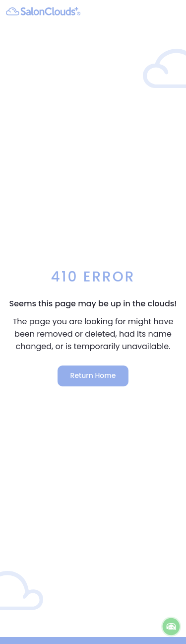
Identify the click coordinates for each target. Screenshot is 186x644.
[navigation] (174, 11)
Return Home (93, 375)
